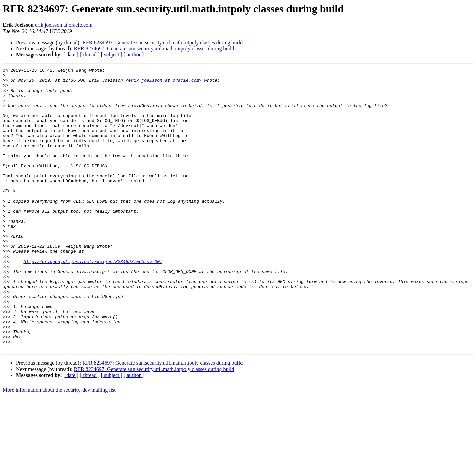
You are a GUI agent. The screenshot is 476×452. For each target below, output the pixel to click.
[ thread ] (90, 54)
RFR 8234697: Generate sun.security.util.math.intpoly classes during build (162, 42)
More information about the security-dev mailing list (59, 446)
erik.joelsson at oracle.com (64, 25)
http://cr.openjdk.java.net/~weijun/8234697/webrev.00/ (93, 300)
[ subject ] (112, 54)
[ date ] (71, 54)
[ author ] (134, 54)
